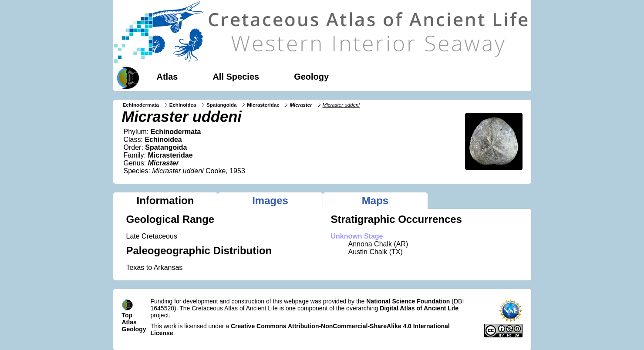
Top (127, 315)
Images (270, 200)
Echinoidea (183, 105)
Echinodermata (141, 105)
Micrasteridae (263, 105)
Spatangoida (221, 105)
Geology (311, 77)
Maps (375, 200)
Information (165, 200)
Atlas (167, 77)
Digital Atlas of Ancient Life (419, 308)
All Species (236, 77)
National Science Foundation (408, 301)
